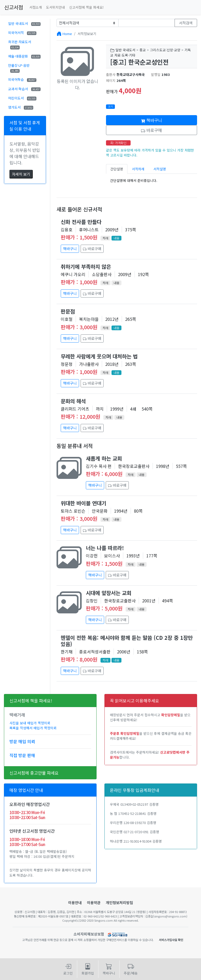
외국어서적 (22, 33)
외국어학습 (22, 79)
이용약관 (94, 903)
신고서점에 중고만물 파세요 (34, 773)
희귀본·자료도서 (20, 44)
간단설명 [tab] (117, 169)
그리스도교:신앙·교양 (165, 50)
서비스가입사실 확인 (171, 940)
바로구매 (152, 130)
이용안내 (75, 903)
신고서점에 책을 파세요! (86, 7)
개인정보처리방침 (119, 903)
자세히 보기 (21, 174)
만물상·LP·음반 (19, 68)
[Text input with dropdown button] (147, 23)
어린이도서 (22, 98)
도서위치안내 (55, 7)
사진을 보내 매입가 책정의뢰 (30, 723)
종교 (143, 50)
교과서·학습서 (24, 89)
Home (67, 34)
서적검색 (186, 23)
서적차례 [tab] (138, 169)
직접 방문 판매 (22, 755)
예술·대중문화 (24, 56)
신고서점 (14, 7)
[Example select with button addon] (88, 23)
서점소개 (36, 7)
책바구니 (152, 120)
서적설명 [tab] (160, 169)
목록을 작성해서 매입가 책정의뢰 (33, 728)
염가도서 (21, 107)
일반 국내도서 (24, 23)
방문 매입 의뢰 (22, 741)
